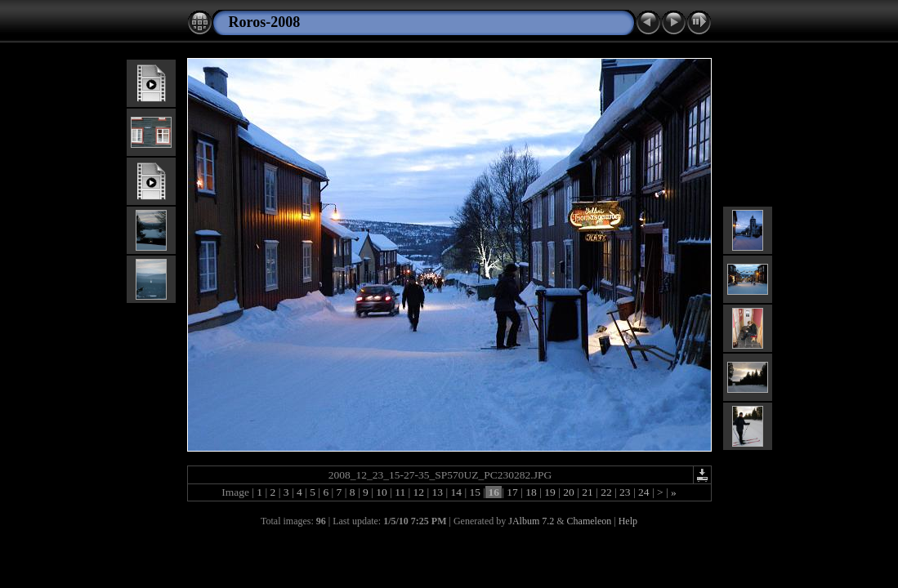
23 (625, 492)
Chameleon (590, 521)
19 (550, 492)
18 (531, 492)
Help (628, 521)
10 (382, 492)
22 (606, 492)
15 (475, 492)
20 (569, 492)
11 (400, 492)
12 (418, 492)
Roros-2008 (265, 22)
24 (644, 492)
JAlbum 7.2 (531, 521)
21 (587, 492)
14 (456, 492)
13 (437, 492)
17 (512, 492)
